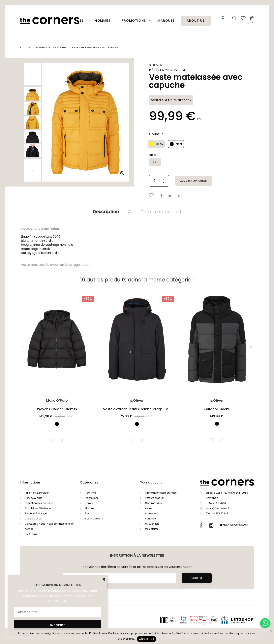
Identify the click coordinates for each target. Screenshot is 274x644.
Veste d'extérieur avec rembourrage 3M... (137, 409)
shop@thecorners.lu (218, 508)
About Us (196, 21)
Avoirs (149, 508)
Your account (151, 482)
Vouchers (151, 519)
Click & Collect (34, 519)
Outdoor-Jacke (217, 409)
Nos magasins (94, 519)
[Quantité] (159, 181)
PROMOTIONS (135, 21)
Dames (78, 21)
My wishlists (152, 524)
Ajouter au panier (194, 181)
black (179, 144)
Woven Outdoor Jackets (57, 409)
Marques (166, 21)
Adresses (151, 513)
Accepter (147, 639)
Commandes (153, 503)
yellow (159, 144)
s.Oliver (156, 65)
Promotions (92, 498)
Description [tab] (106, 212)
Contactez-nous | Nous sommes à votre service (49, 526)
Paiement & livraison (37, 493)
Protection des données (39, 503)
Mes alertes (152, 529)
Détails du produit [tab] (161, 212)
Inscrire (197, 578)
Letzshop (247, 620)
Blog (88, 513)
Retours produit (154, 498)
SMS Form (31, 534)
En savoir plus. (126, 639)
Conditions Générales (38, 508)
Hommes (103, 21)
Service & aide (33, 498)
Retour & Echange (36, 513)
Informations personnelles (161, 493)
